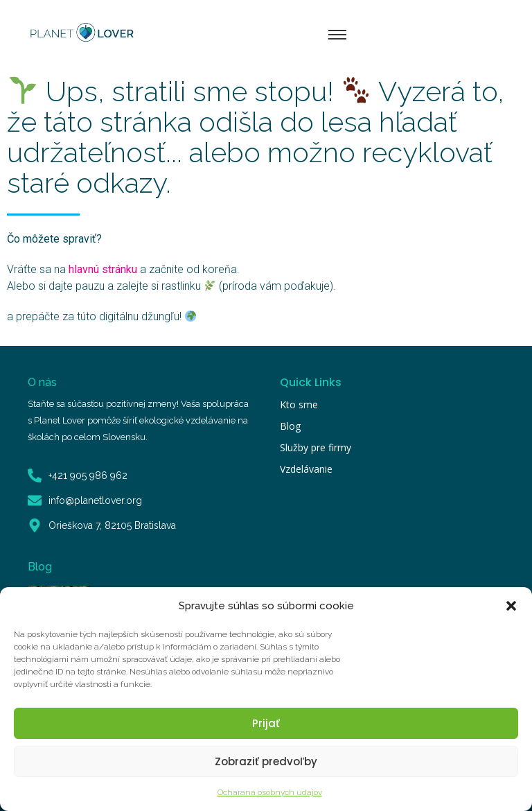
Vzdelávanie (306, 469)
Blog (290, 426)
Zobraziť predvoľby (266, 761)
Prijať (266, 723)
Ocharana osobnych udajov (270, 792)
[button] (511, 606)
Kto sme (299, 404)
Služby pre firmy (316, 447)
